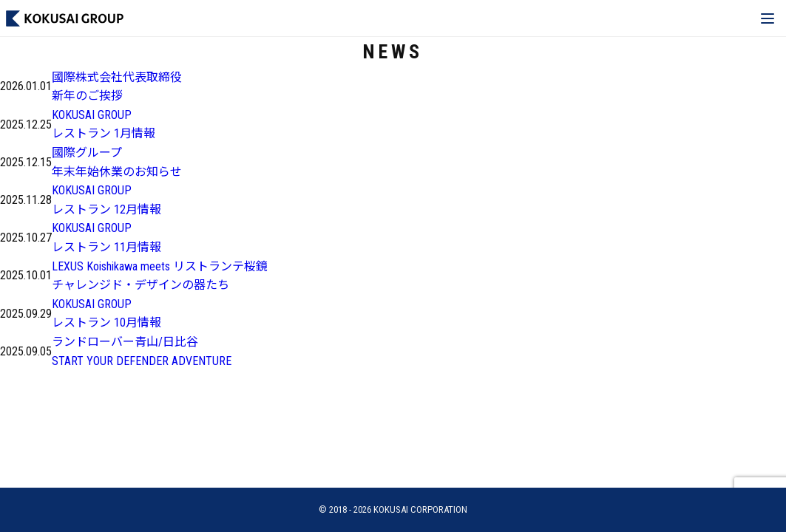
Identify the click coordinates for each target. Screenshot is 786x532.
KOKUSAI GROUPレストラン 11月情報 (106, 238)
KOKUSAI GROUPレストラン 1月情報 (104, 125)
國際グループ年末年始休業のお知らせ (117, 162)
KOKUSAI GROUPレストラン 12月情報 (106, 200)
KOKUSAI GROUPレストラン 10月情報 (106, 314)
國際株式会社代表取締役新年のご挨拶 (117, 87)
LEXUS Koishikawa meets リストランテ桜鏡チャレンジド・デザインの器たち (160, 276)
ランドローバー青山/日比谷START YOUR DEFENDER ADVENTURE (142, 351)
